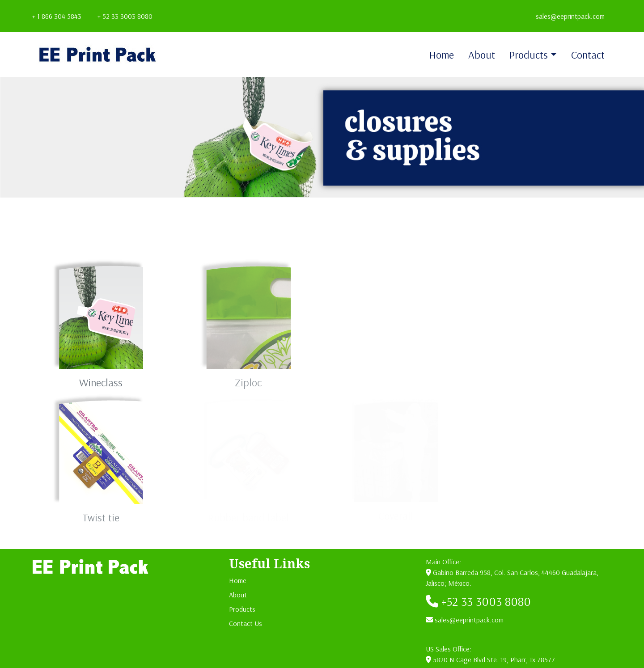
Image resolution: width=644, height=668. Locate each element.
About (482, 55)
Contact (588, 55)
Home (442, 55)
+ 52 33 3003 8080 (125, 16)
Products (529, 55)
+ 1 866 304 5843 (57, 16)
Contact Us (246, 623)
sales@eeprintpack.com (570, 16)
